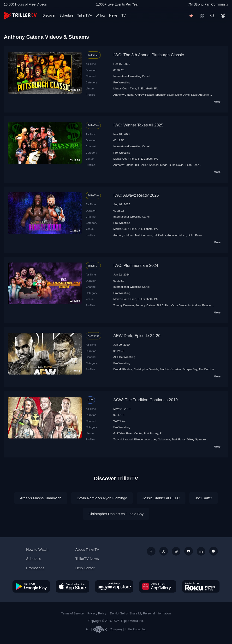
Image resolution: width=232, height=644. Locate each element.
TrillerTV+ (85, 15)
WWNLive (120, 421)
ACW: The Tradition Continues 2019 (146, 400)
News (113, 15)
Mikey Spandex (196, 439)
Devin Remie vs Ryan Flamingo (102, 498)
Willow (100, 15)
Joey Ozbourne (161, 439)
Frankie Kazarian (170, 369)
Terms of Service (73, 613)
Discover (49, 15)
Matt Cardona (144, 235)
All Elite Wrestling (124, 357)
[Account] (223, 16)
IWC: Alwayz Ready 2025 (136, 195)
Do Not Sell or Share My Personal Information (140, 613)
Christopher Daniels (146, 369)
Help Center (85, 568)
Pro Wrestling (122, 82)
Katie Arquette (200, 95)
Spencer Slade (164, 95)
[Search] (212, 16)
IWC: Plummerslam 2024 (136, 266)
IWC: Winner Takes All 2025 (138, 125)
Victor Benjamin (181, 305)
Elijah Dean (192, 165)
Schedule (66, 15)
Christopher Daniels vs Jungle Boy (116, 514)
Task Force (179, 439)
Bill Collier (141, 165)
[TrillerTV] (20, 16)
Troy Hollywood (123, 439)
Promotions (35, 568)
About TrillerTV (87, 549)
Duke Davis (183, 95)
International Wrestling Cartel (132, 76)
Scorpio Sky (190, 369)
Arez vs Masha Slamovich (41, 498)
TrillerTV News (87, 559)
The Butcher (206, 369)
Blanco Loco (142, 439)
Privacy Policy (97, 613)
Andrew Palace (144, 95)
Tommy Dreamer (124, 305)
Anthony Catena (124, 95)
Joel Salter (204, 498)
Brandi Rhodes (123, 369)
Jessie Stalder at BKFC (161, 498)
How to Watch (37, 549)
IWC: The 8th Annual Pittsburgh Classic (149, 55)
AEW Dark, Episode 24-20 (137, 336)
